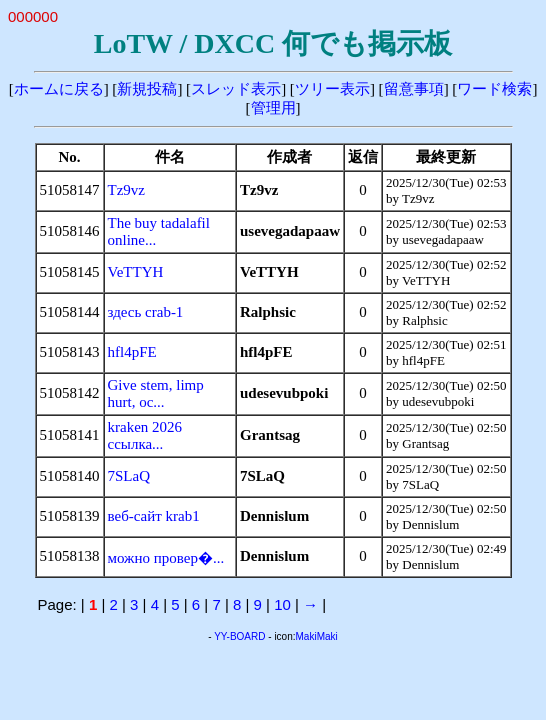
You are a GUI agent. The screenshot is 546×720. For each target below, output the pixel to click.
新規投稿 (147, 89)
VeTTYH (136, 272)
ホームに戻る (59, 89)
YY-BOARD (239, 636)
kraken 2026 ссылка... (145, 435)
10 (282, 604)
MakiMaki (317, 636)
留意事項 (414, 89)
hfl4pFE (132, 352)
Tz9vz (126, 190)
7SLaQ (129, 476)
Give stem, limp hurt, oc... (156, 393)
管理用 (273, 108)
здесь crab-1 (146, 312)
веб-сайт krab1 (154, 516)
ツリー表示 (332, 89)
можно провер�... (166, 558)
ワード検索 (494, 89)
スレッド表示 (236, 89)
